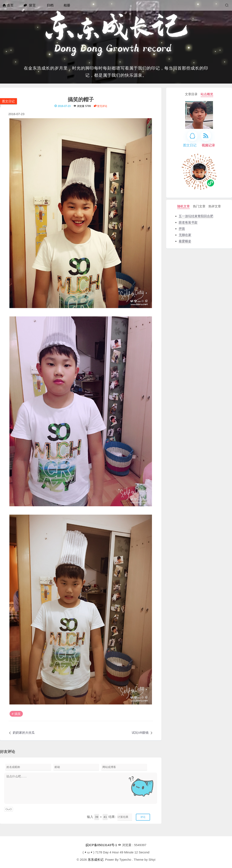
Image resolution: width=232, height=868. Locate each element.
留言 (30, 5)
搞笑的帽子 (81, 99)
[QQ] (192, 136)
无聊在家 (185, 235)
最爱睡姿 (185, 241)
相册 (67, 5)
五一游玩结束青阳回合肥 (196, 216)
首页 (8, 5)
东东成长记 (96, 860)
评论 (143, 817)
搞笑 (18, 714)
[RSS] (206, 136)
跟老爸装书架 (188, 222)
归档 (50, 5)
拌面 (182, 229)
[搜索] (227, 5)
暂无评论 (100, 106)
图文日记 (8, 101)
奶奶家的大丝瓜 (24, 733)
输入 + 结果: (101, 817)
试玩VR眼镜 (140, 733)
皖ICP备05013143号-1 (101, 845)
